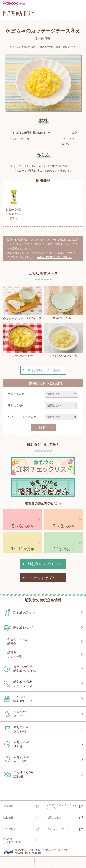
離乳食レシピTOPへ (44, 564)
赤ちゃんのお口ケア (21, 759)
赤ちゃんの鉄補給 (21, 744)
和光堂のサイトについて (12, 840)
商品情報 (8, 806)
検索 (42, 428)
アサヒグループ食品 (39, 850)
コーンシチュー (22, 340)
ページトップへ (43, 578)
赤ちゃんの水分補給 (21, 729)
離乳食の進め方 (25, 612)
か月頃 (22, 526)
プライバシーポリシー (59, 829)
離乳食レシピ (23, 628)
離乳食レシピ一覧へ (44, 370)
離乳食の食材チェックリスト (25, 684)
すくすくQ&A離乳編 (23, 774)
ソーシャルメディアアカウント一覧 (62, 806)
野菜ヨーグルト (64, 303)
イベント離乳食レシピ (23, 699)
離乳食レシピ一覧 (15, 655)
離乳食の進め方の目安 (41, 503)
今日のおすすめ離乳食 (18, 642)
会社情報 (8, 817)
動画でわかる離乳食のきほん (25, 669)
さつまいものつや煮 (64, 340)
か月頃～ (64, 549)
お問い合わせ (54, 817)
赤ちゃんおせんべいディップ (22, 303)
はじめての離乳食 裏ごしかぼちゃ (14, 204)
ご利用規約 (10, 829)
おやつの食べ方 (20, 714)
